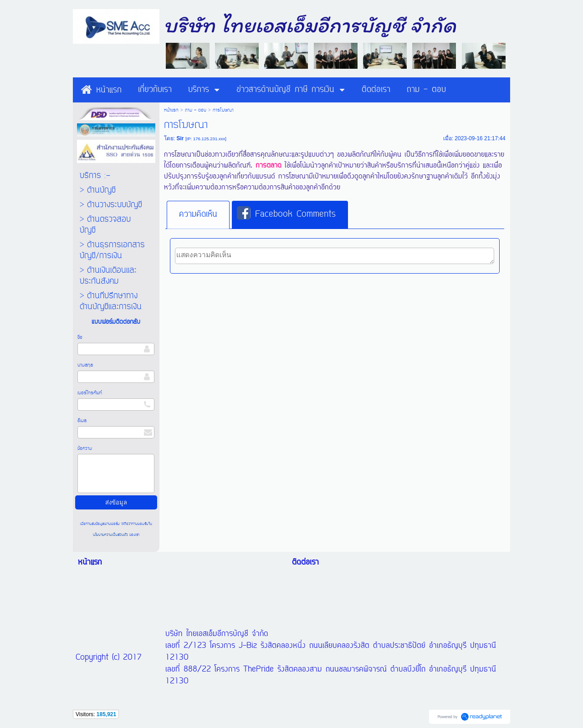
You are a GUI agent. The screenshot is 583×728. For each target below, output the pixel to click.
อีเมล (82, 421)
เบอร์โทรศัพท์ (90, 393)
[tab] (198, 215)
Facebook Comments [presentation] (286, 214)
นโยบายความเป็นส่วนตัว (111, 535)
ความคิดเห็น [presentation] (198, 214)
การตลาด (268, 166)
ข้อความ (85, 448)
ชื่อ (80, 337)
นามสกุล (85, 365)
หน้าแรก (171, 110)
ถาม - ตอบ (196, 110)
